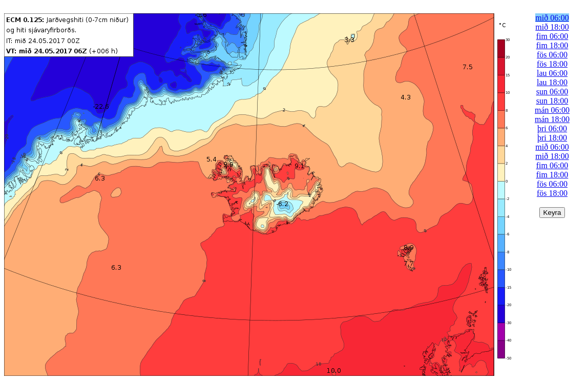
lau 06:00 (552, 73)
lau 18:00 (552, 82)
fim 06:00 (552, 36)
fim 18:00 (552, 45)
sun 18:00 (552, 101)
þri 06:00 (552, 128)
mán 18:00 (552, 119)
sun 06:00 (552, 92)
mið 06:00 (552, 18)
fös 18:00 (552, 64)
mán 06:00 (552, 110)
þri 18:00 (552, 138)
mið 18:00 (552, 27)
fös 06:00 (552, 55)
